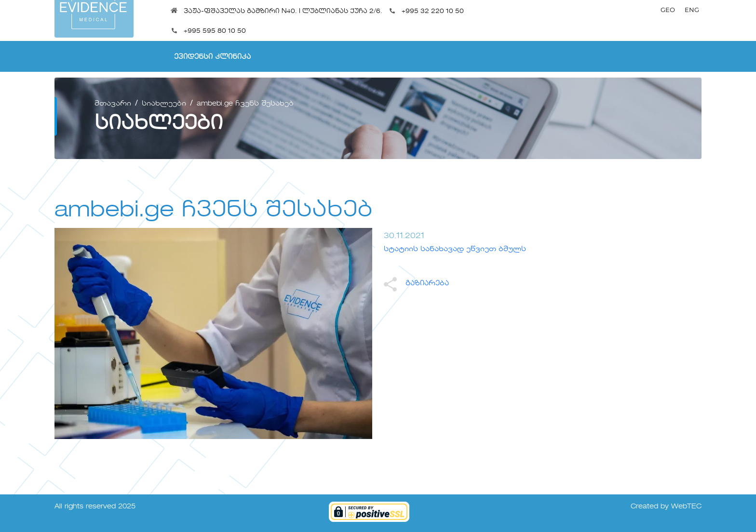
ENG (692, 10)
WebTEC (686, 506)
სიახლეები (164, 104)
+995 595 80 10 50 (215, 31)
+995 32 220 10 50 (433, 11)
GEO (668, 10)
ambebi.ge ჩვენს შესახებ (245, 104)
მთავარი (113, 104)
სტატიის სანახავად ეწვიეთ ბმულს (455, 249)
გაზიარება (416, 283)
